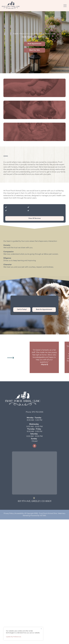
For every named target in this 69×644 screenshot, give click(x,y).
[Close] (41, 629)
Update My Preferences (14, 637)
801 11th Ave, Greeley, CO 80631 (35, 501)
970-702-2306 (38, 412)
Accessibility (19, 514)
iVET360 (43, 516)
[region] (23, 634)
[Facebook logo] (34, 446)
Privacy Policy (9, 514)
